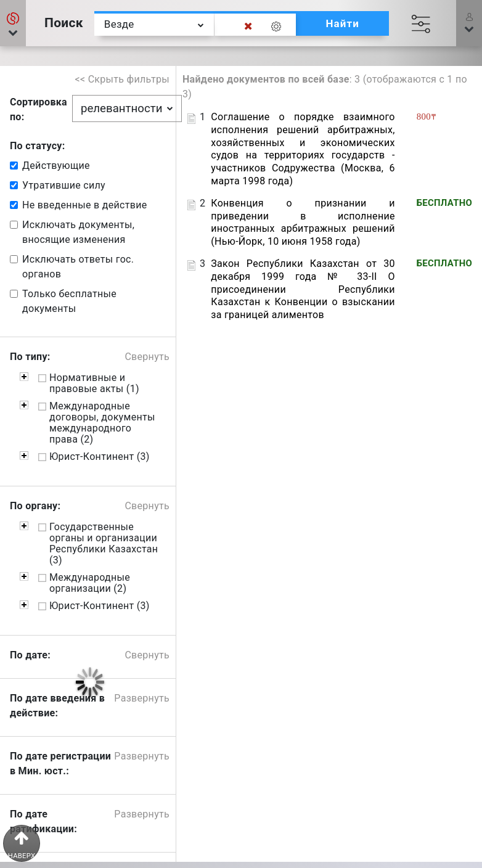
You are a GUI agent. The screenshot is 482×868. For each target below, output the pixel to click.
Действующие (56, 166)
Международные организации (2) (90, 583)
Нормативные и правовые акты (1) (94, 383)
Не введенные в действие (84, 205)
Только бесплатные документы (69, 301)
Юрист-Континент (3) (100, 457)
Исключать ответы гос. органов (78, 267)
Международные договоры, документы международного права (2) (102, 423)
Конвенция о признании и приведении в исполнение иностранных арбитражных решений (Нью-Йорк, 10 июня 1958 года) (303, 222)
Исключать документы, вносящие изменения (78, 232)
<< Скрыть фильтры (123, 79)
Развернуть (142, 698)
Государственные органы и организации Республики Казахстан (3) (104, 544)
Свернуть (147, 357)
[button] (469, 23)
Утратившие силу (64, 185)
